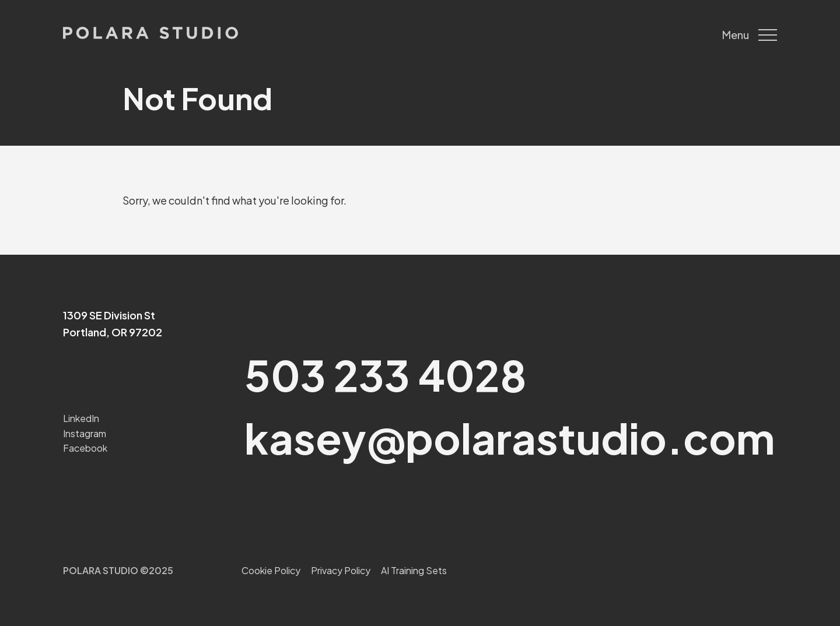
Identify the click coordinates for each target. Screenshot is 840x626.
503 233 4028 (386, 374)
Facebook (85, 448)
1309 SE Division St (109, 315)
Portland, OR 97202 (113, 332)
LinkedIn (81, 418)
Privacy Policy (341, 570)
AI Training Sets (414, 570)
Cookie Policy (271, 570)
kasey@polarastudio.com (510, 437)
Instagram (85, 433)
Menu (750, 35)
